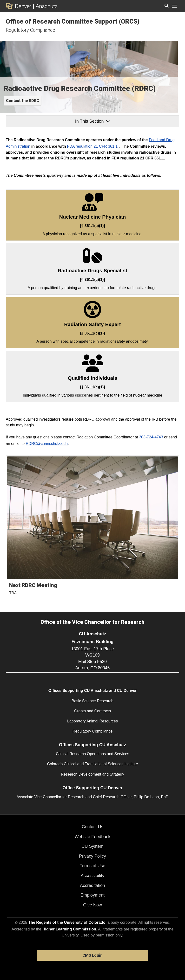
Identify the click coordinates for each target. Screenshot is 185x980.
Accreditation (92, 885)
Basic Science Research (92, 701)
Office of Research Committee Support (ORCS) (73, 21)
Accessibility (92, 876)
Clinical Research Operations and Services (92, 754)
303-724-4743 (151, 437)
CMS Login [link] (92, 955)
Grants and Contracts (92, 711)
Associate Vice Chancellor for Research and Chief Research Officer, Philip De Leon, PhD (93, 797)
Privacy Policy (92, 856)
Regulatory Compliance (30, 30)
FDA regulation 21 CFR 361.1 (93, 146)
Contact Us (92, 827)
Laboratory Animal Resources (92, 721)
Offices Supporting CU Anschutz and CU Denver (93, 691)
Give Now (92, 905)
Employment (92, 895)
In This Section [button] (92, 121)
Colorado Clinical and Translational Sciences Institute (92, 764)
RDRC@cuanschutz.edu (47, 444)
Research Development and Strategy (92, 774)
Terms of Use (92, 866)
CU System (92, 846)
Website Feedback (93, 837)
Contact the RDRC (23, 101)
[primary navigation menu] (174, 6)
